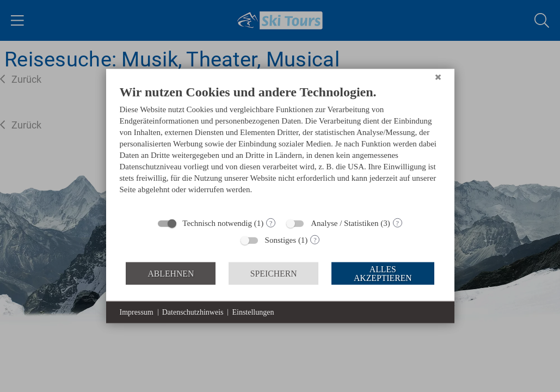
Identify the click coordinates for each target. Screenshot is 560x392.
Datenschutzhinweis (193, 312)
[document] (280, 148)
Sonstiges (281, 240)
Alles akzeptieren (383, 273)
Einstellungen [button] (253, 312)
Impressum (137, 312)
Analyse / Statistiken (344, 223)
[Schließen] (438, 77)
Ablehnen (171, 273)
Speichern (274, 273)
